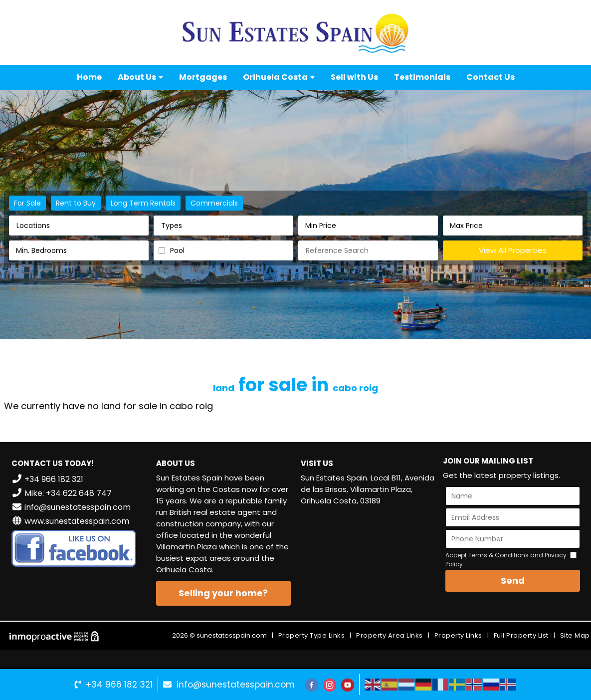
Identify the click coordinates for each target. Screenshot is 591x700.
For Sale (27, 203)
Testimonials (422, 77)
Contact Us (491, 77)
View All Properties (513, 250)
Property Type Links (312, 635)
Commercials (214, 203)
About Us (140, 77)
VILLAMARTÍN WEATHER (368, 551)
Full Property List (521, 635)
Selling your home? (223, 593)
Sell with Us (354, 77)
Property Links (458, 635)
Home (89, 77)
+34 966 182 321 (119, 685)
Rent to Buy (76, 203)
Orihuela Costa (279, 77)
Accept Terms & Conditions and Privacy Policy (506, 560)
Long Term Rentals (143, 203)
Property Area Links (390, 635)
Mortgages (203, 77)
